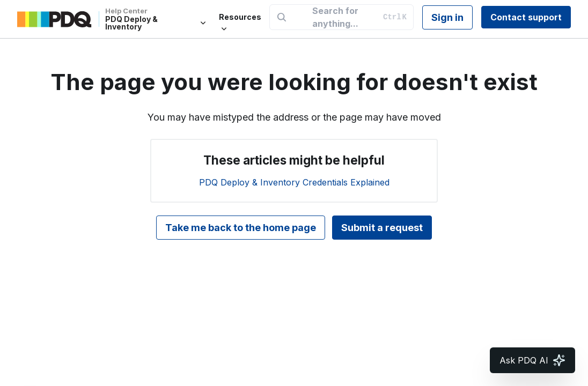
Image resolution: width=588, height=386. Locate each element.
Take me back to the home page (241, 228)
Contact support (526, 17)
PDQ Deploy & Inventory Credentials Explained (294, 182)
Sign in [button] (447, 17)
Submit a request (382, 228)
